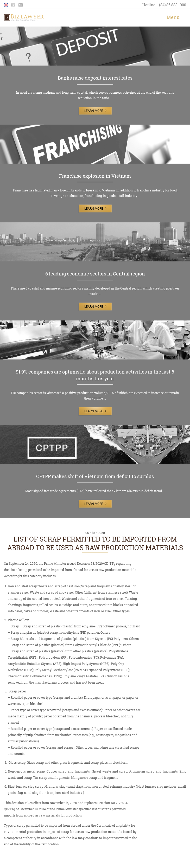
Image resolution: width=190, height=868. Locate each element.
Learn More (94, 111)
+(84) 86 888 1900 (172, 5)
